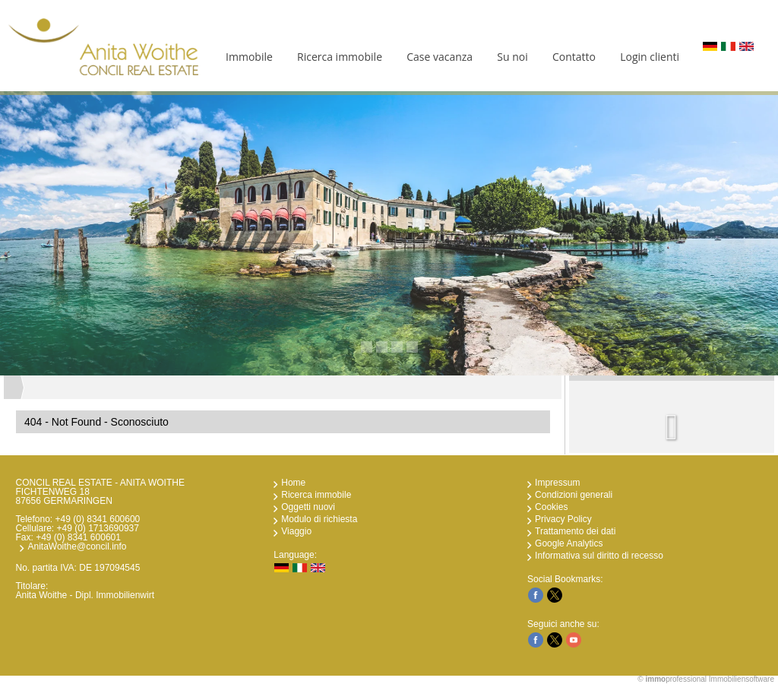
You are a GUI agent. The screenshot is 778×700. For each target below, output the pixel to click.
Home (293, 483)
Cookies (551, 507)
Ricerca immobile (340, 57)
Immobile (249, 57)
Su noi (512, 57)
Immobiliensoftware (742, 679)
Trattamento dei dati (575, 531)
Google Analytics (569, 543)
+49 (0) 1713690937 (98, 528)
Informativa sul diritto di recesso (599, 556)
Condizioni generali (574, 495)
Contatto (574, 57)
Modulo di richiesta (319, 519)
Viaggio (296, 531)
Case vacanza (440, 57)
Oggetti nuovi (308, 507)
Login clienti (650, 57)
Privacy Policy (563, 519)
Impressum (557, 483)
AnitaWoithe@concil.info (77, 546)
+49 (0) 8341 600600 (98, 519)
